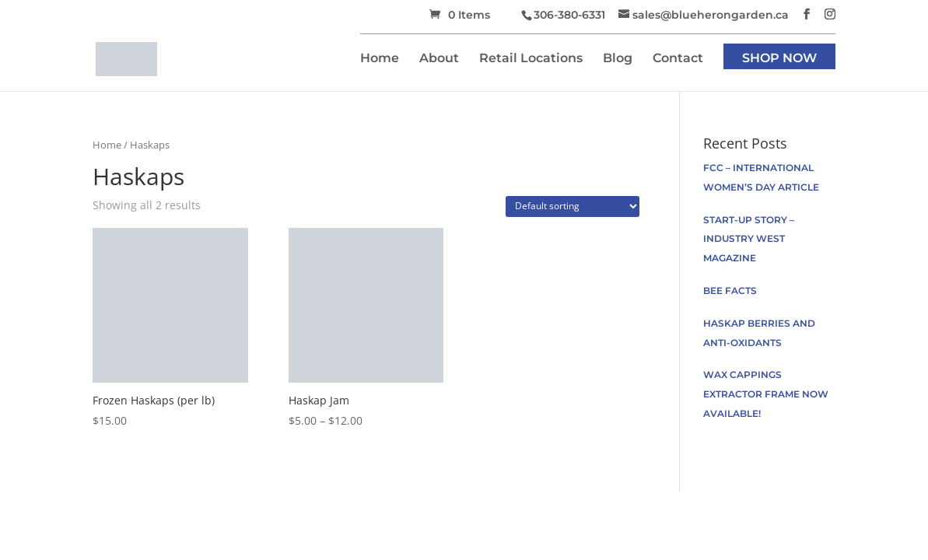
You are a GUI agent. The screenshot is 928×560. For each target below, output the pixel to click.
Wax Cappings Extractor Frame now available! (766, 394)
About (439, 59)
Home (380, 59)
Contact (678, 59)
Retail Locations (531, 59)
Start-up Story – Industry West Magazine (749, 239)
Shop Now (779, 59)
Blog (618, 59)
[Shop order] (573, 206)
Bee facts (730, 290)
